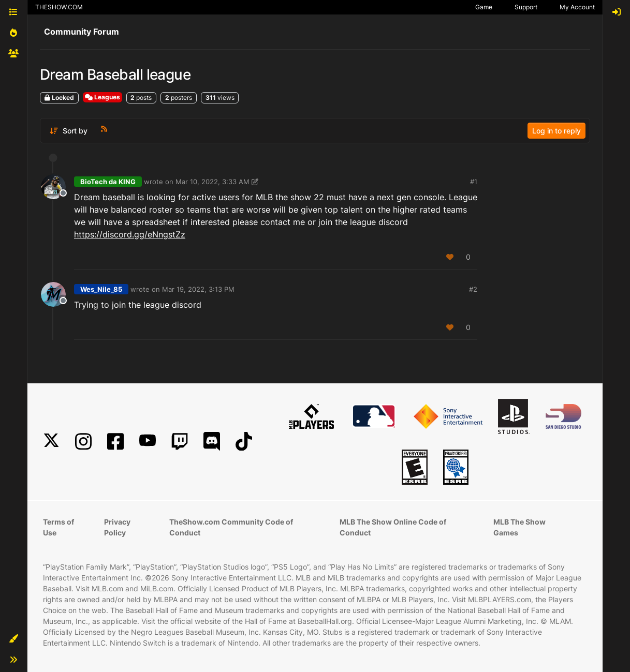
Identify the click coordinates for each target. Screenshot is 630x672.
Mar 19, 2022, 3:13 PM (198, 289)
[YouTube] (148, 442)
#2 (473, 289)
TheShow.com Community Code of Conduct (231, 527)
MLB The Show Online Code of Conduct (393, 527)
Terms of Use (58, 527)
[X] (51, 442)
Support (526, 7)
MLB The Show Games (519, 527)
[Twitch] (180, 442)
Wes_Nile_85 (101, 289)
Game (484, 7)
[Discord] (212, 442)
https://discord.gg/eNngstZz (130, 234)
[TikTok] (244, 442)
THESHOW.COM (59, 7)
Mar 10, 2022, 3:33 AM (213, 182)
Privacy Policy (117, 527)
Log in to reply (556, 131)
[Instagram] (83, 442)
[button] (13, 639)
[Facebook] (115, 442)
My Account (577, 7)
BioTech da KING (108, 182)
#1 (474, 182)
